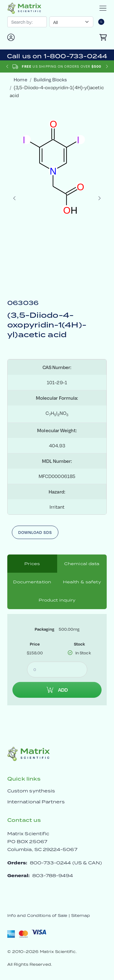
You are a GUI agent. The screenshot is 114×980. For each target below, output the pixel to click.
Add (57, 690)
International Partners (36, 802)
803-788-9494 (53, 875)
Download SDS (35, 532)
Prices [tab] (32, 564)
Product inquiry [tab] (57, 600)
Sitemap (81, 916)
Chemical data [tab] (82, 564)
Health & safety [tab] (82, 582)
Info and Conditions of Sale (37, 916)
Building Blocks (50, 79)
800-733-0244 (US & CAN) (66, 863)
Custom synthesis (31, 791)
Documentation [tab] (32, 582)
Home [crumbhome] (20, 79)
